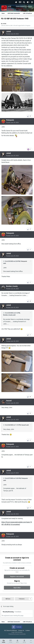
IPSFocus (14, 630)
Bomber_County (12, 286)
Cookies (28, 630)
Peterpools (10, 120)
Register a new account (17, 577)
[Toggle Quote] (4, 261)
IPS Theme (7, 630)
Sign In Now (17, 588)
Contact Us (21, 630)
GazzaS (9, 401)
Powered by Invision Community (17, 634)
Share (8, 599)
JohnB (4, 24)
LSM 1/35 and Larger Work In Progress (20, 25)
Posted (12, 34)
